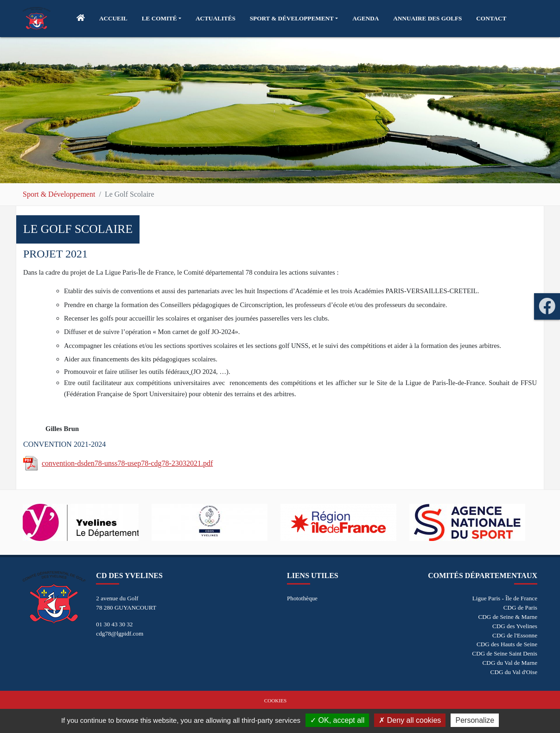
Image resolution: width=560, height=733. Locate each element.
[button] (162, 19)
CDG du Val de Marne (510, 663)
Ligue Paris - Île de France (505, 598)
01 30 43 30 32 (114, 624)
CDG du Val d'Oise (514, 672)
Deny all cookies (410, 720)
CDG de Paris (520, 608)
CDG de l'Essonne (515, 635)
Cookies (275, 701)
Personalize (475, 720)
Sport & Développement (59, 194)
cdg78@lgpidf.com (120, 633)
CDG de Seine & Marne (508, 617)
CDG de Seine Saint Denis (505, 653)
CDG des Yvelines (515, 626)
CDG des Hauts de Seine (507, 644)
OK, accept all (337, 720)
